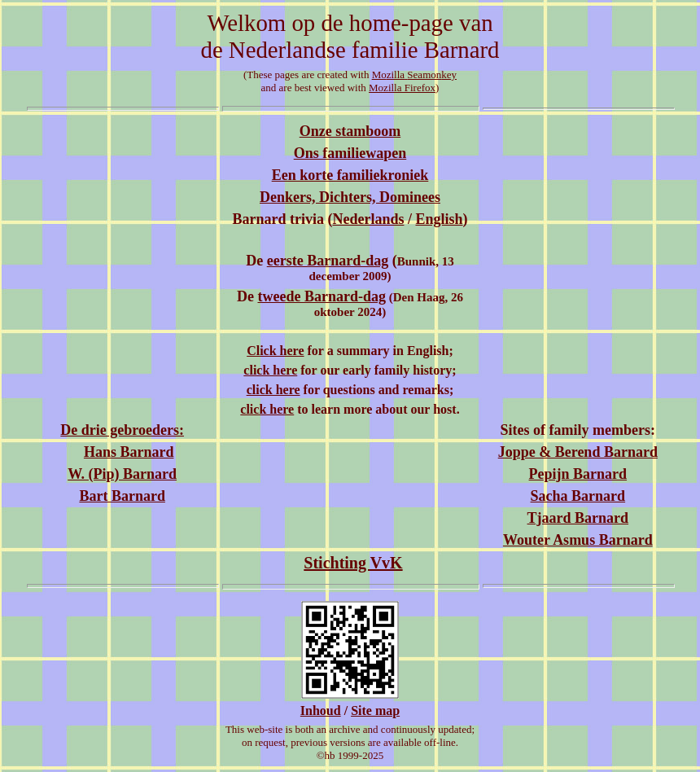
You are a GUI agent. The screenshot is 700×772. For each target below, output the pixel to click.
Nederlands (368, 219)
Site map (375, 711)
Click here (275, 351)
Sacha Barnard (578, 496)
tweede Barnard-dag (321, 296)
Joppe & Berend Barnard (578, 452)
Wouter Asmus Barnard (578, 540)
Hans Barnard (129, 452)
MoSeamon (407, 75)
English (439, 219)
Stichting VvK (353, 563)
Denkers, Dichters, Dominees (350, 197)
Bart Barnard (122, 496)
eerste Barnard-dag (328, 261)
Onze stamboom (350, 131)
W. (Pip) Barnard (122, 474)
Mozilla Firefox (402, 88)
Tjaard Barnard (578, 518)
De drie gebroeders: (122, 430)
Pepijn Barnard (578, 474)
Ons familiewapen (350, 153)
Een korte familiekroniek (350, 175)
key (449, 75)
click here (270, 370)
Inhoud (321, 711)
